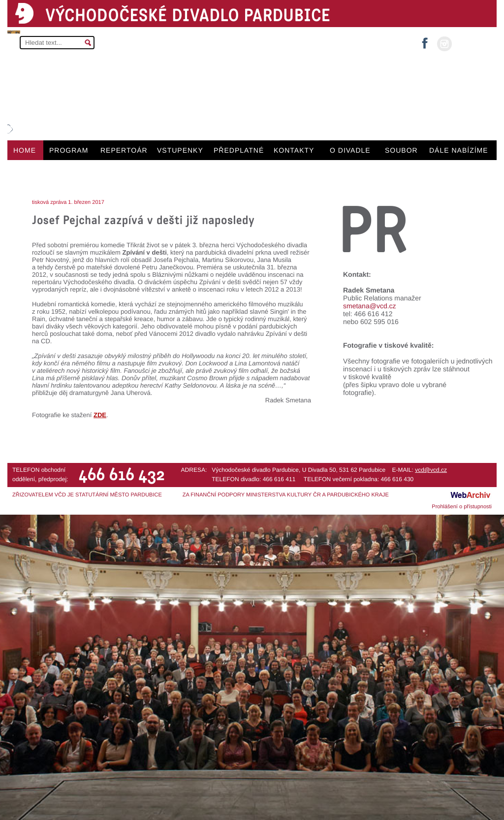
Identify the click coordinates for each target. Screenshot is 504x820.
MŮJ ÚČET (473, 43)
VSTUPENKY (180, 150)
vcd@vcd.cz (431, 470)
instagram (444, 44)
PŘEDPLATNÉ (239, 150)
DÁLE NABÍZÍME (459, 150)
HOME (25, 150)
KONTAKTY (294, 150)
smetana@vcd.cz (370, 306)
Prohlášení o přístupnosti (462, 507)
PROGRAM (69, 150)
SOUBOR (401, 150)
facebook (425, 40)
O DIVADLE (350, 150)
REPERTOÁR (124, 150)
